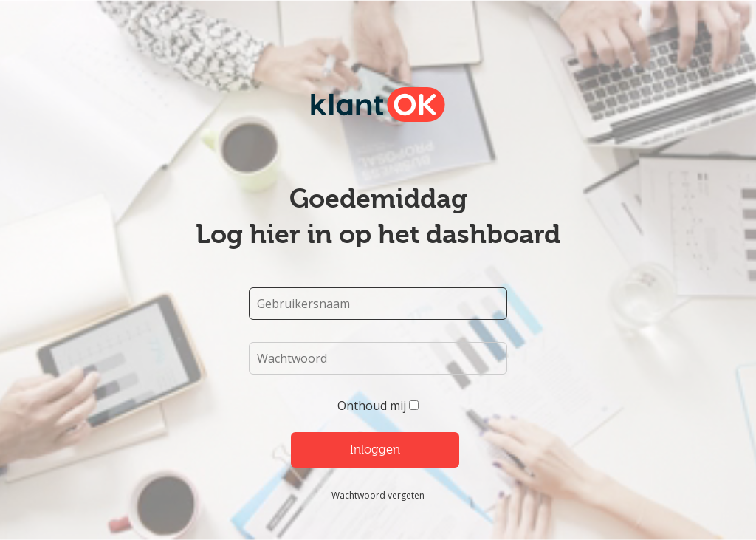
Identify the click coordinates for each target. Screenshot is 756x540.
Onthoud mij (372, 406)
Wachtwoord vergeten (378, 495)
